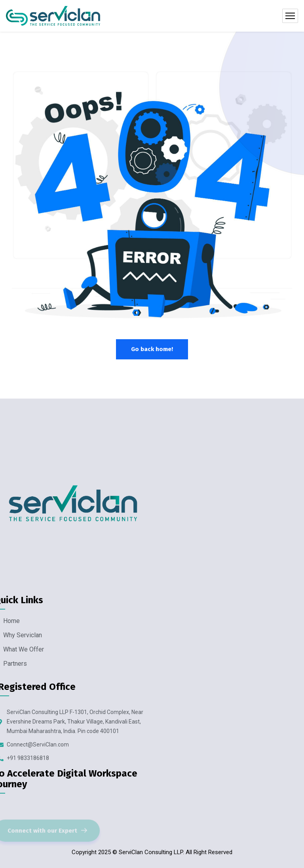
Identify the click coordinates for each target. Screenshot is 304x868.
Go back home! (152, 349)
